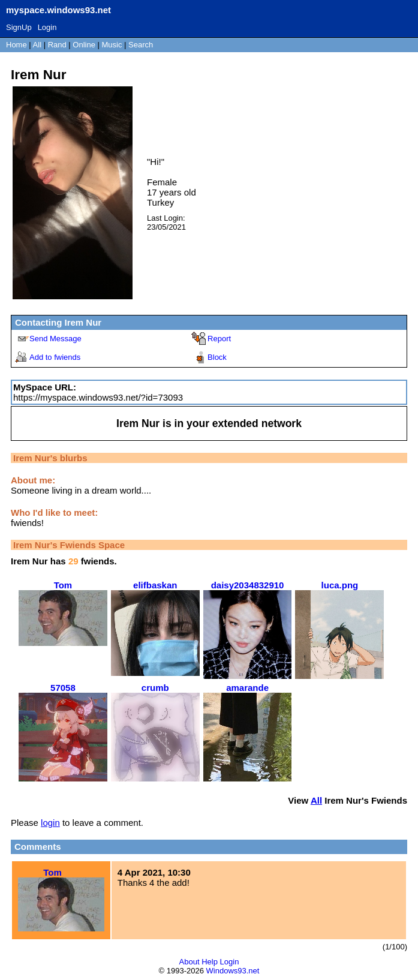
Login (47, 27)
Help (210, 962)
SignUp (19, 27)
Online (84, 45)
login (50, 823)
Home (16, 45)
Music (112, 45)
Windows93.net (233, 971)
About (190, 962)
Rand (57, 45)
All (38, 45)
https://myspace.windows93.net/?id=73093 (98, 397)
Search (141, 45)
